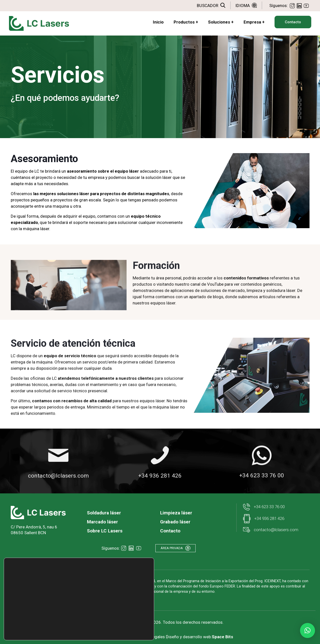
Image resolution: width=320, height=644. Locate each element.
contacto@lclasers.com (271, 529)
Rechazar (121, 619)
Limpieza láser (176, 512)
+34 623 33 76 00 (264, 506)
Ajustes (121, 630)
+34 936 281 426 (264, 518)
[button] (308, 630)
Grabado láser (175, 521)
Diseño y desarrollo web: (202, 632)
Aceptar (121, 609)
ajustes (68, 626)
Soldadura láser (104, 512)
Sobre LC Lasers (105, 530)
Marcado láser (102, 521)
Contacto (170, 530)
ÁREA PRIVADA (178, 548)
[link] (38, 512)
